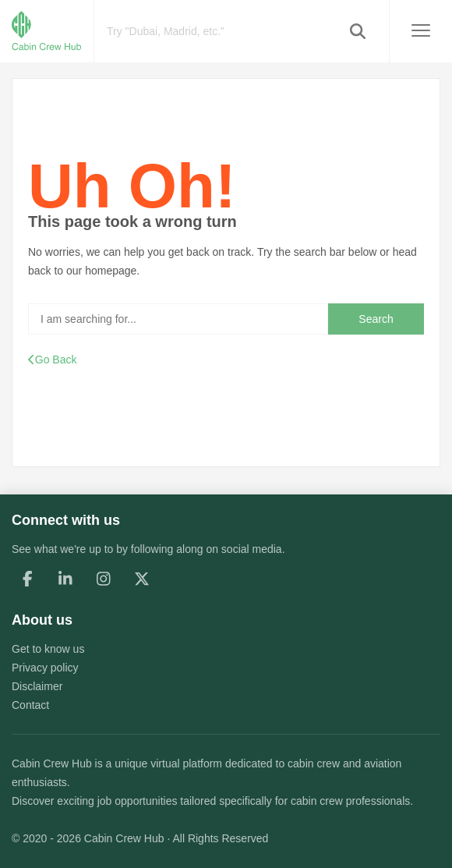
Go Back (52, 360)
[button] (358, 31)
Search (376, 319)
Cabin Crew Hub (52, 763)
